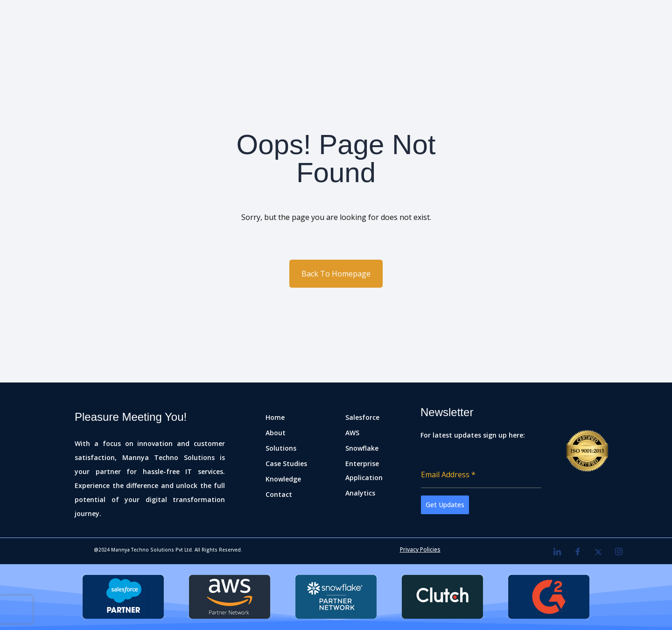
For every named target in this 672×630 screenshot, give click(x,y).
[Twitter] (598, 552)
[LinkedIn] (557, 552)
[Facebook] (578, 552)
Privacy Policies (420, 549)
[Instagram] (619, 552)
